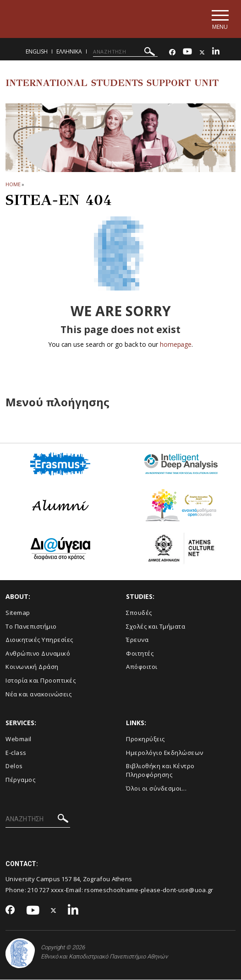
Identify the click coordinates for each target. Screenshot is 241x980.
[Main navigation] (220, 19)
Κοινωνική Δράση (32, 667)
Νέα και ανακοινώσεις (38, 694)
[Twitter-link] (202, 52)
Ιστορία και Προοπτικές (41, 681)
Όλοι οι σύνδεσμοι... (156, 788)
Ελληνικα (69, 51)
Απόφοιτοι (142, 667)
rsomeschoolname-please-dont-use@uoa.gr (149, 890)
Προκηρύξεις (145, 739)
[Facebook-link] (172, 52)
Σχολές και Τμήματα (156, 626)
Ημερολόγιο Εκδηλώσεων (165, 753)
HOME (13, 184)
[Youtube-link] (187, 52)
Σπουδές (139, 613)
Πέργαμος (20, 780)
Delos (14, 766)
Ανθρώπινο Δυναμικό (38, 653)
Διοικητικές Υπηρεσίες (39, 640)
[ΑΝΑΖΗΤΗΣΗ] (125, 52)
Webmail (19, 739)
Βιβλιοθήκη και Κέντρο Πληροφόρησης (160, 771)
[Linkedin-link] (216, 52)
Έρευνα (137, 640)
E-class (16, 753)
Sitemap (18, 613)
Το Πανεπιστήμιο (31, 626)
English (37, 51)
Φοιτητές (140, 653)
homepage (176, 345)
